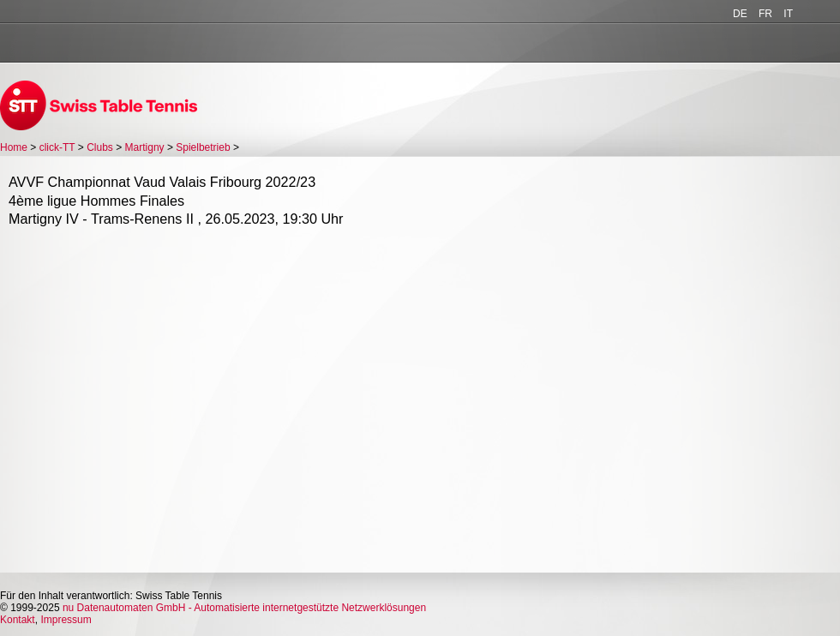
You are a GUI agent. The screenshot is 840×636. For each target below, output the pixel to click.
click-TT (57, 147)
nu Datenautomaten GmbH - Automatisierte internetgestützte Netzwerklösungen (244, 608)
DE (740, 14)
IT (788, 14)
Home (14, 147)
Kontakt (18, 620)
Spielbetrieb (203, 147)
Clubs (100, 147)
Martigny (145, 147)
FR (765, 14)
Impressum (66, 620)
